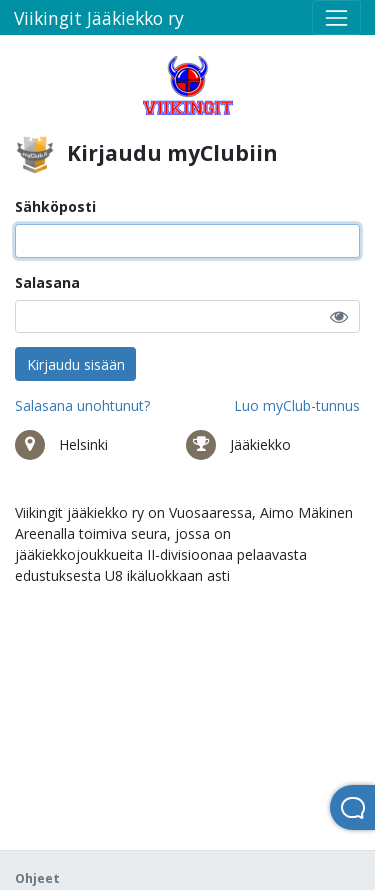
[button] (339, 316)
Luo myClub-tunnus (297, 405)
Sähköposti (55, 206)
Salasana (47, 282)
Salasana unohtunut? (82, 405)
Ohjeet (37, 878)
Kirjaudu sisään (76, 364)
